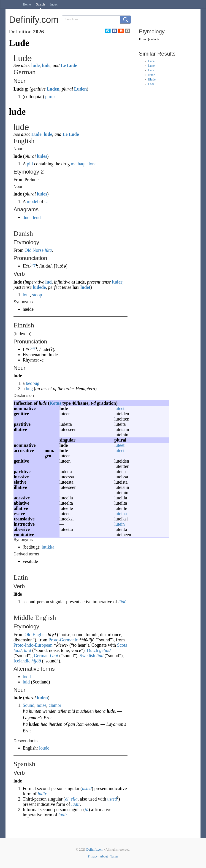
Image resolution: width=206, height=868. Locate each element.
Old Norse (34, 250)
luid (28, 650)
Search (41, 4)
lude (36, 65)
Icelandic (22, 661)
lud (49, 282)
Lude (36, 134)
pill (30, 164)
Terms (114, 856)
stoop (37, 295)
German (41, 656)
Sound (28, 705)
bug (29, 388)
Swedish (87, 656)
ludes (42, 156)
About (104, 856)
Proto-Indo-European (33, 645)
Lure (151, 70)
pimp (50, 96)
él (67, 799)
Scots (122, 645)
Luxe (151, 66)
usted (87, 788)
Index (54, 4)
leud (37, 217)
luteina (121, 514)
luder (117, 282)
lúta (48, 250)
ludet (85, 287)
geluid (105, 650)
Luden (53, 89)
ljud (100, 656)
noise (41, 705)
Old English (35, 635)
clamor (55, 705)
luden (42, 698)
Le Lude (69, 65)
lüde (46, 65)
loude (44, 748)
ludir (42, 794)
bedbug (33, 383)
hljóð (36, 661)
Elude (152, 79)
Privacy (93, 856)
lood (18, 650)
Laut (54, 656)
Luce (151, 61)
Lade (151, 84)
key (33, 265)
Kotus (55, 403)
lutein (120, 524)
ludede (39, 287)
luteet (119, 408)
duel (27, 217)
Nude (152, 75)
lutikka (48, 547)
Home (27, 4)
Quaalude (153, 39)
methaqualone (84, 164)
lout (26, 295)
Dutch (93, 650)
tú (87, 809)
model (33, 201)
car (47, 201)
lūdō (122, 602)
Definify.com (95, 850)
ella (74, 799)
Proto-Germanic (63, 640)
